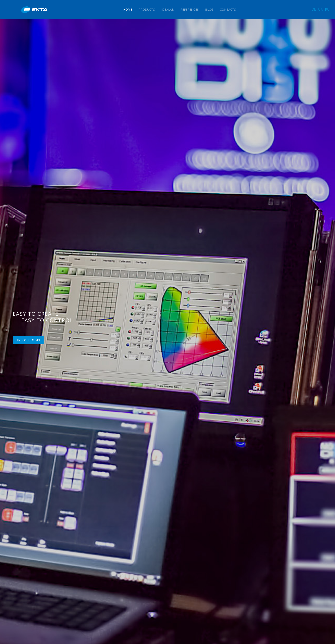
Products (147, 9)
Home (128, 9)
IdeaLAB (168, 9)
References (190, 9)
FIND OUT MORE (28, 340)
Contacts (228, 9)
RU (327, 9)
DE (314, 9)
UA (320, 9)
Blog (209, 9)
